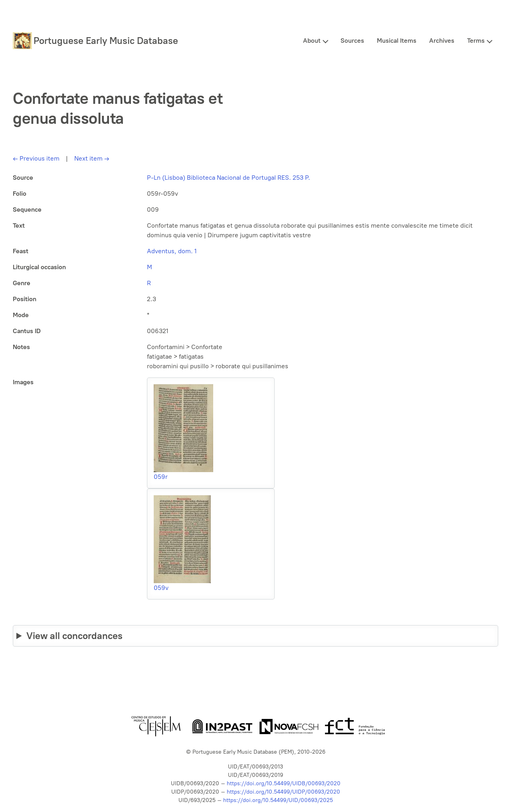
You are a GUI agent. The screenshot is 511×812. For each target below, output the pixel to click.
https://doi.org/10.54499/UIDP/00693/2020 (283, 792)
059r (161, 477)
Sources (352, 41)
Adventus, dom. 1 (172, 251)
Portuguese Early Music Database (106, 41)
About (312, 41)
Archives (442, 41)
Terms (476, 41)
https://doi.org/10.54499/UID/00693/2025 (278, 800)
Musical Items (397, 41)
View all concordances (74, 636)
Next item (92, 158)
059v (161, 588)
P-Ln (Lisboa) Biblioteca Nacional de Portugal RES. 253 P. (229, 178)
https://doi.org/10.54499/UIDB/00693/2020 (284, 783)
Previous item (36, 158)
